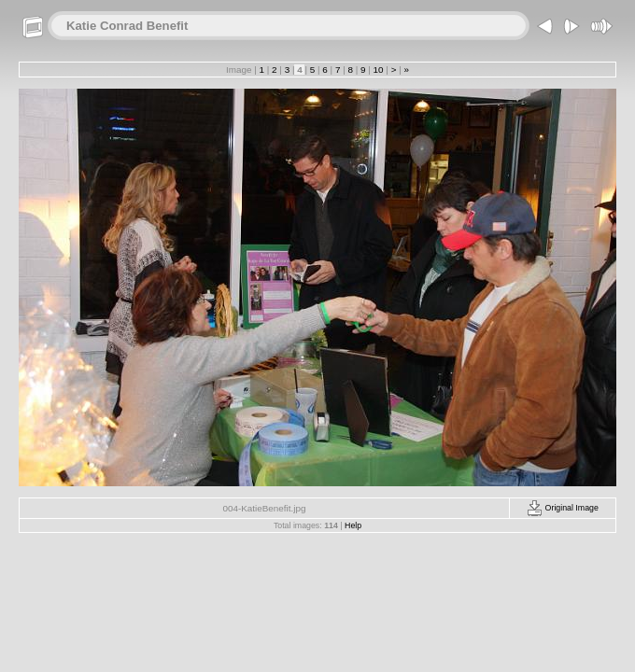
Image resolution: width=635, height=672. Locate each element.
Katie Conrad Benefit (127, 26)
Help (353, 525)
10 (378, 70)
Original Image (563, 508)
